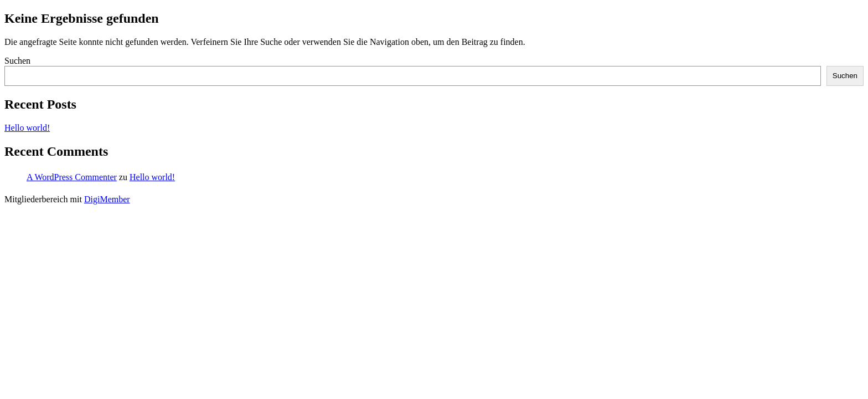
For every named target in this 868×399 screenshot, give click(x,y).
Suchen (17, 61)
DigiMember (107, 199)
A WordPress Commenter (72, 177)
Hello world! (27, 128)
